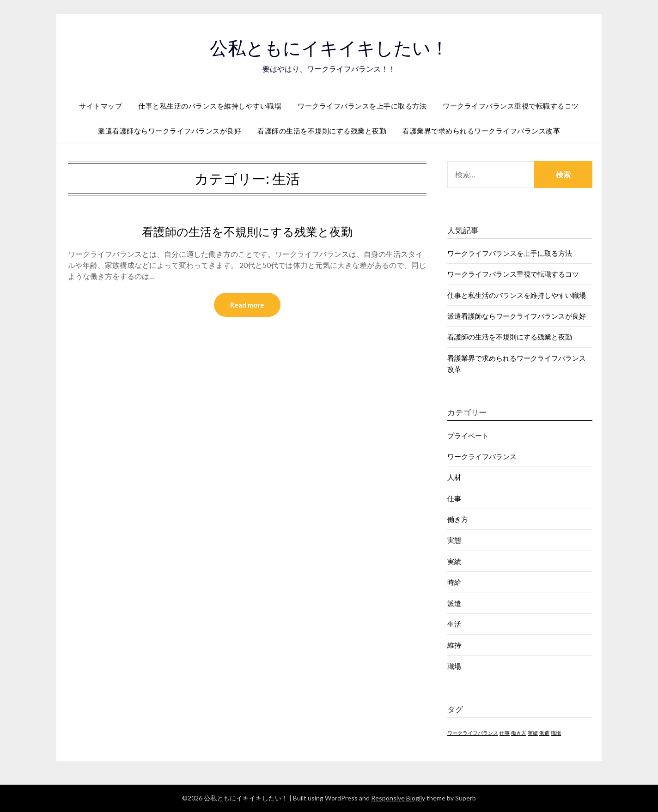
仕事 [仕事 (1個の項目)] (505, 733)
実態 (454, 540)
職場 (454, 666)
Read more (247, 305)
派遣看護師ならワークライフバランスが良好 (170, 131)
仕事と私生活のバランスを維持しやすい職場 (210, 106)
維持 (454, 645)
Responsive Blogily (398, 798)
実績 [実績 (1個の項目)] (533, 733)
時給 (454, 582)
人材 (454, 477)
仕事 (454, 498)
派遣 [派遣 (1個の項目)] (544, 733)
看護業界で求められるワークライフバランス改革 (481, 131)
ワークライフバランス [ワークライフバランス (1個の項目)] (473, 733)
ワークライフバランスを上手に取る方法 (362, 106)
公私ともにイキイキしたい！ (329, 47)
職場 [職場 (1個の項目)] (556, 733)
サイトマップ (101, 106)
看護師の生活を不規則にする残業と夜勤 (322, 131)
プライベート (468, 436)
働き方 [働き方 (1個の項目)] (519, 733)
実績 (454, 561)
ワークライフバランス (482, 456)
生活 (454, 624)
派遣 (454, 603)
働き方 (458, 519)
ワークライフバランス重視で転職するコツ (511, 106)
